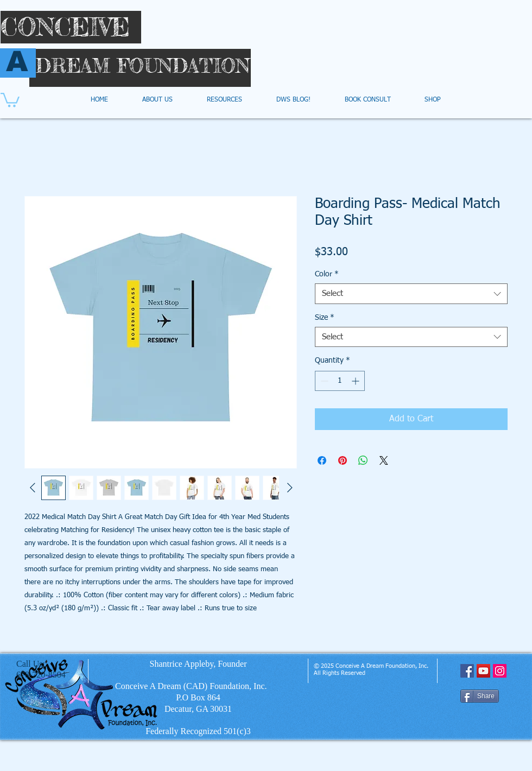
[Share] (480, 696)
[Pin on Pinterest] (343, 460)
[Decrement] (323, 381)
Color (327, 274)
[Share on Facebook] (322, 460)
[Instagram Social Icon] (500, 671)
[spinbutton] (340, 381)
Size (325, 318)
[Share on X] (384, 460)
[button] (10, 99)
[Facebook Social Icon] (467, 671)
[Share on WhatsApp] (363, 460)
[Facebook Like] (481, 721)
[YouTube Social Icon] (483, 671)
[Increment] (356, 381)
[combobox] (411, 294)
